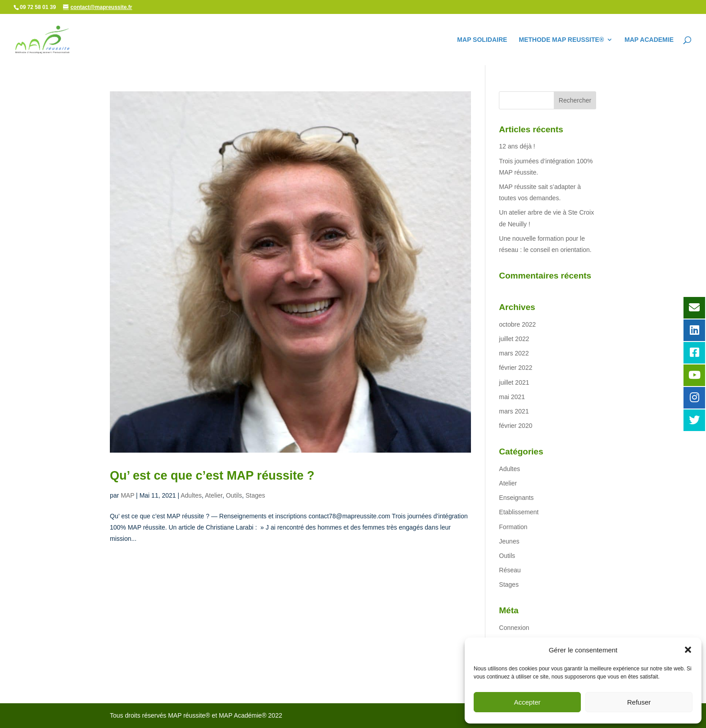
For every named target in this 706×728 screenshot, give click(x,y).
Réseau (510, 570)
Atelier (214, 495)
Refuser (639, 702)
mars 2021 (514, 411)
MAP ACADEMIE (649, 40)
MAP (127, 495)
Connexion (514, 628)
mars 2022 (514, 353)
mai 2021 (512, 397)
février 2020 (516, 426)
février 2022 (516, 368)
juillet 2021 (514, 382)
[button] (688, 650)
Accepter (527, 702)
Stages (255, 495)
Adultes (191, 495)
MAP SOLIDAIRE (482, 40)
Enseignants (516, 498)
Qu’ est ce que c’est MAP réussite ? (212, 476)
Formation (513, 527)
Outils (234, 495)
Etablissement (519, 512)
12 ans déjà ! (517, 146)
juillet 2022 (514, 339)
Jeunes (509, 541)
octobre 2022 (517, 324)
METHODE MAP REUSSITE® (561, 40)
